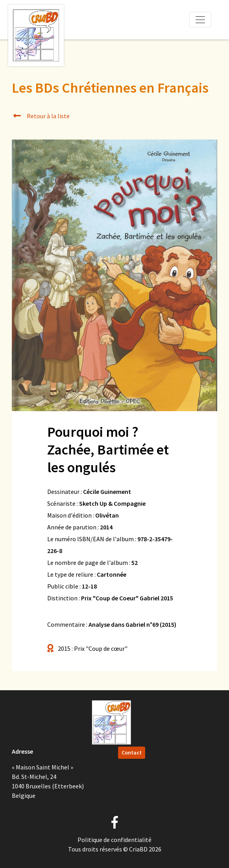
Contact (132, 753)
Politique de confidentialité (114, 840)
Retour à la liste (41, 116)
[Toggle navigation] (200, 20)
